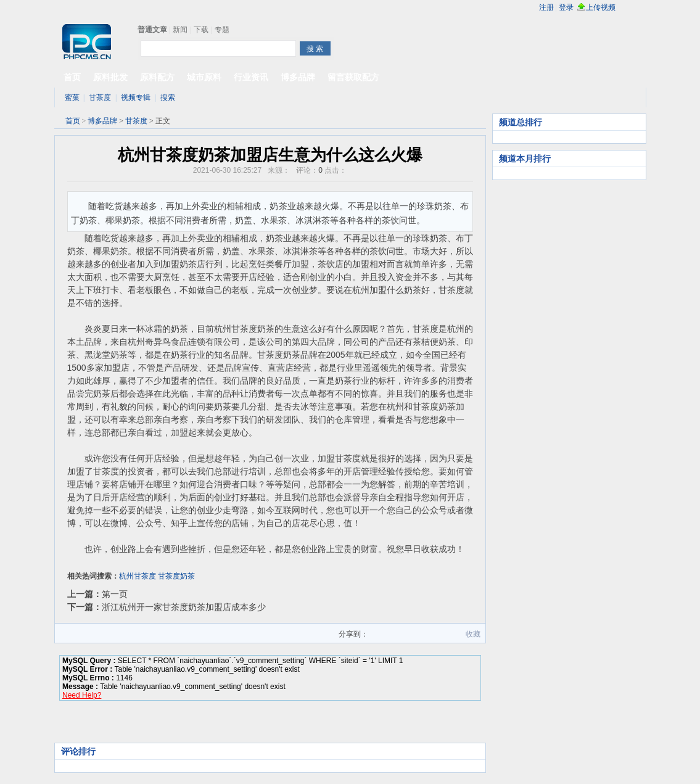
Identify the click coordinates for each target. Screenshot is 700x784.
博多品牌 (102, 121)
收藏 (473, 634)
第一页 (115, 594)
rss (636, 7)
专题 (222, 30)
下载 (201, 30)
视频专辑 (136, 97)
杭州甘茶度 (138, 576)
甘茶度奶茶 (176, 576)
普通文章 (152, 30)
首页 (73, 121)
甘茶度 (100, 97)
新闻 (180, 30)
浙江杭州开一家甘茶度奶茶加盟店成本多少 (184, 607)
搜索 (168, 97)
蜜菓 (72, 97)
